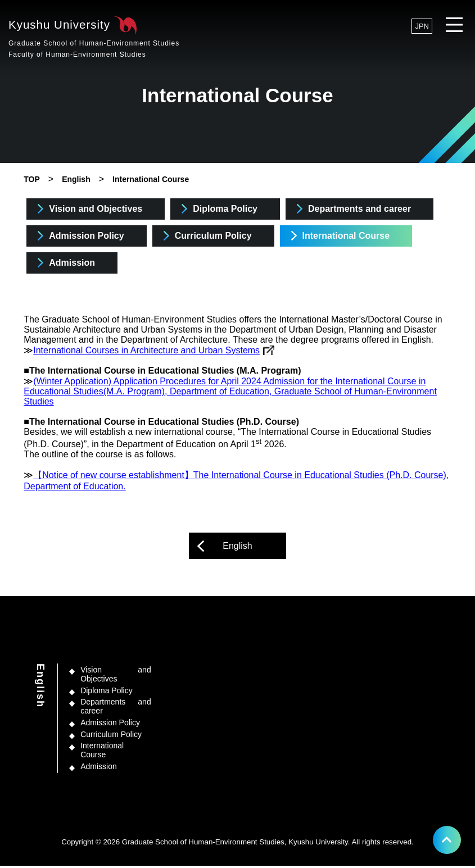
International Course (151, 179)
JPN (422, 26)
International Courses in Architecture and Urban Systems (146, 353)
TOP (32, 179)
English (76, 179)
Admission (72, 263)
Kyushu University (98, 39)
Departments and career (359, 209)
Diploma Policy (225, 209)
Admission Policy (86, 236)
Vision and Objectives (96, 209)
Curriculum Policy (213, 236)
